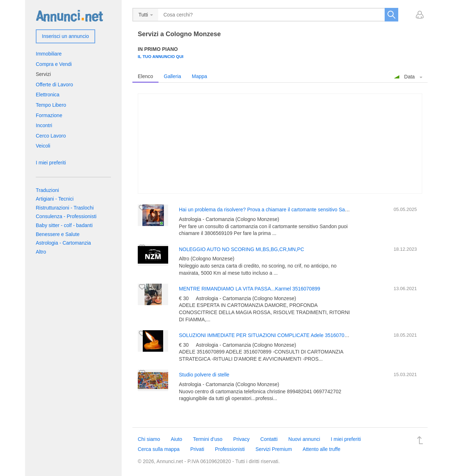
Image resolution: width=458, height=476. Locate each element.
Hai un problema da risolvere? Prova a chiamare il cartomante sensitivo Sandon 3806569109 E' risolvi (292, 210)
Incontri (44, 125)
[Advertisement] (280, 144)
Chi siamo (149, 439)
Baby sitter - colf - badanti (64, 225)
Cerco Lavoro (51, 136)
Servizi (43, 74)
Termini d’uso (208, 439)
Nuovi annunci (304, 439)
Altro (41, 252)
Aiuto (176, 439)
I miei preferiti (51, 163)
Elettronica (48, 95)
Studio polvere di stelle (204, 375)
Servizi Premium (274, 449)
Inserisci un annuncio (65, 36)
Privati (197, 449)
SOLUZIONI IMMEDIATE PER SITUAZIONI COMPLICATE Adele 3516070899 (266, 335)
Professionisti (230, 449)
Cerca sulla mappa (159, 449)
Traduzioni (47, 190)
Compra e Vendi (54, 64)
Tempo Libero (51, 105)
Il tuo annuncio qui (161, 56)
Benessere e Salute (58, 234)
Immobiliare (49, 54)
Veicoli (43, 146)
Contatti (269, 439)
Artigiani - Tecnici (55, 199)
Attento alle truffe (322, 449)
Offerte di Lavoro (54, 85)
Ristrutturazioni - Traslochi (65, 208)
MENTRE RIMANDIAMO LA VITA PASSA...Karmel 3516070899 (250, 289)
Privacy (242, 439)
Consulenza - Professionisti (66, 216)
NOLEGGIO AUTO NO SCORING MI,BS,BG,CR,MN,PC (242, 249)
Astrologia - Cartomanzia (63, 243)
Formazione (49, 115)
